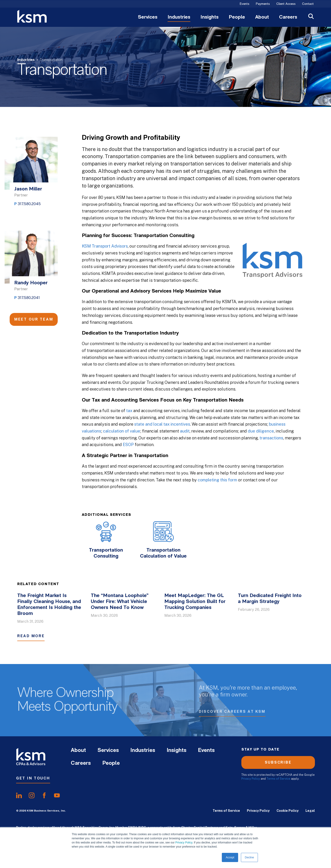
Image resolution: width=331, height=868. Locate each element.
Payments (263, 4)
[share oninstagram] (32, 795)
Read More (31, 636)
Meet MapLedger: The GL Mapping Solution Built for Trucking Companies (195, 602)
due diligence (261, 431)
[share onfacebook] (44, 795)
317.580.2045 (29, 204)
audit (185, 431)
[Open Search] (311, 17)
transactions (271, 438)
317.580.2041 (29, 298)
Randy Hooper (31, 283)
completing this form (217, 480)
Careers (288, 17)
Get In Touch (33, 778)
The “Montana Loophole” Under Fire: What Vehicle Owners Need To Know (120, 602)
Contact (308, 4)
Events (245, 4)
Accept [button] (230, 857)
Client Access (286, 4)
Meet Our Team (34, 319)
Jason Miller (28, 189)
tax (129, 411)
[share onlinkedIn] (19, 795)
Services (148, 17)
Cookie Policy (288, 811)
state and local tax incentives (162, 424)
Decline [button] (249, 857)
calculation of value (122, 431)
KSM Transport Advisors (105, 246)
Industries (179, 17)
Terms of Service (278, 779)
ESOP (128, 445)
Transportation (51, 60)
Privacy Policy (184, 843)
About (262, 17)
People (237, 17)
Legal (310, 811)
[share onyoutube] (57, 795)
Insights (210, 17)
